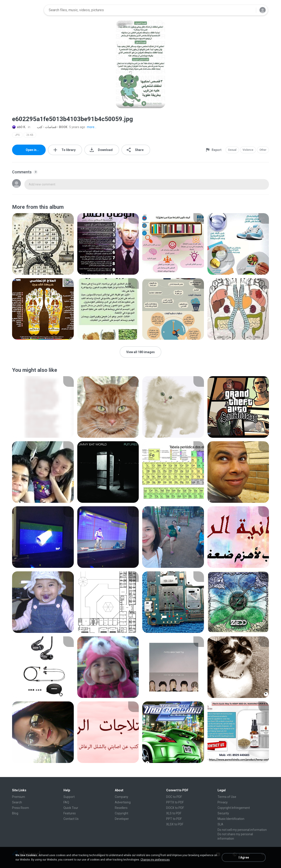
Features (70, 813)
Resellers (121, 808)
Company (122, 797)
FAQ (66, 802)
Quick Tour (71, 808)
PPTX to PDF (175, 802)
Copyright (122, 813)
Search (17, 802)
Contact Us (71, 819)
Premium (19, 797)
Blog (15, 813)
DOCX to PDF (175, 808)
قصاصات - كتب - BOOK (50, 127)
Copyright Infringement (234, 808)
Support (69, 797)
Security (223, 813)
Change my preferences (155, 860)
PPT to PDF (174, 819)
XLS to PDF (174, 813)
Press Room (21, 808)
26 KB (30, 135)
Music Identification (231, 819)
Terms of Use (227, 797)
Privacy (223, 802)
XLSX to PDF (175, 824)
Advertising (123, 802)
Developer (122, 819)
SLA (220, 824)
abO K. (19, 127)
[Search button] (250, 10)
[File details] (43, 244)
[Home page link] (27, 10)
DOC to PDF (174, 797)
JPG (17, 135)
